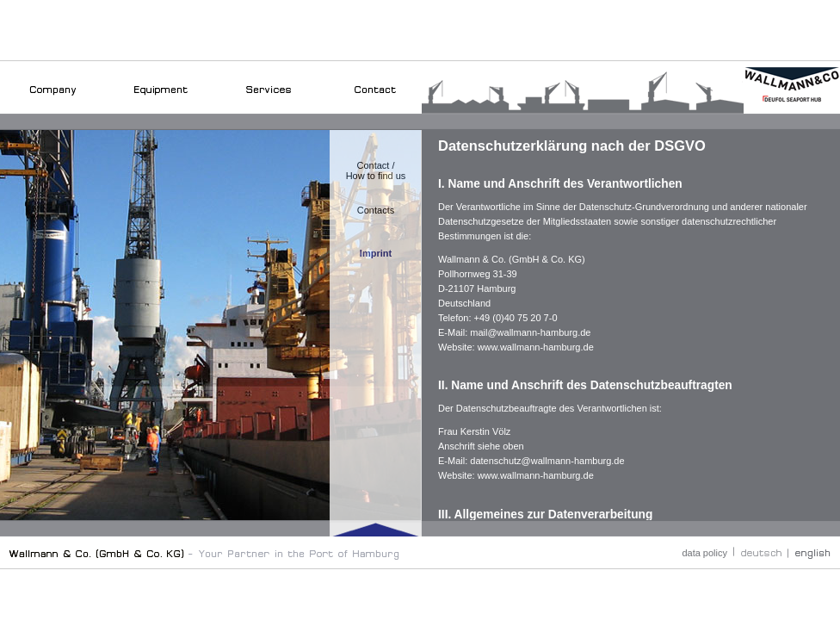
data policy (704, 553)
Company (53, 104)
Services (268, 104)
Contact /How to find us (376, 170)
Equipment (161, 104)
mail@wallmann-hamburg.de (530, 332)
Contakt (376, 104)
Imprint (376, 253)
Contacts (376, 210)
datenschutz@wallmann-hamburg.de (547, 461)
